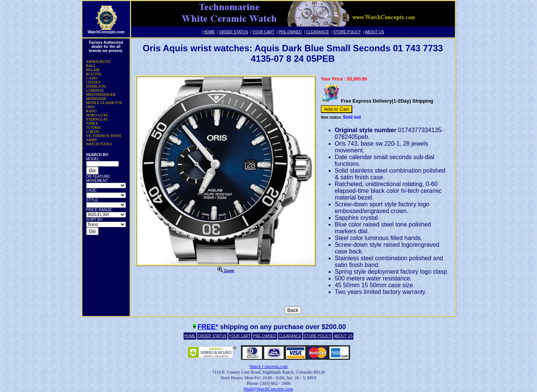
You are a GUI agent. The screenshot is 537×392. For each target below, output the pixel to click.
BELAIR (93, 70)
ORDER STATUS (234, 32)
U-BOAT (93, 132)
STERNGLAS (97, 119)
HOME (209, 32)
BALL (91, 66)
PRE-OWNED (290, 32)
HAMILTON (96, 86)
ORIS (90, 107)
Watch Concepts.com (269, 367)
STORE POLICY (347, 32)
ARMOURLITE (99, 62)
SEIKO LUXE (97, 115)
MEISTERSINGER (101, 95)
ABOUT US (375, 32)
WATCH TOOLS (99, 144)
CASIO (92, 78)
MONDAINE (96, 99)
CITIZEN (93, 82)
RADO (91, 111)
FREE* (208, 327)
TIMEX (92, 123)
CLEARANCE (318, 32)
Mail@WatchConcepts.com (268, 389)
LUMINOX (95, 90)
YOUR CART (263, 32)
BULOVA (94, 74)
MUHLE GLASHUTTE (104, 103)
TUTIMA (93, 127)
